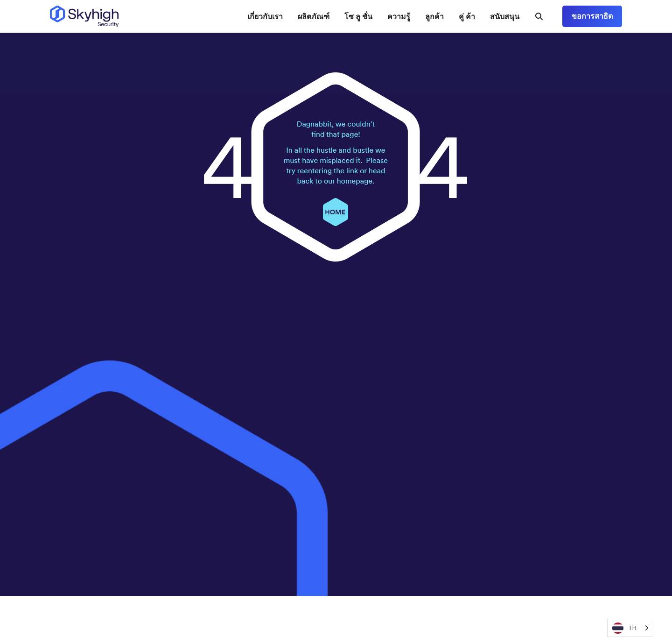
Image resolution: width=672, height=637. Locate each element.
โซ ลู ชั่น (358, 16)
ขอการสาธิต (592, 16)
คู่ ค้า (467, 16)
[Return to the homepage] (84, 16)
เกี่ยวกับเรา (265, 16)
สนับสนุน (505, 16)
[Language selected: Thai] (630, 628)
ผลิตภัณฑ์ (314, 16)
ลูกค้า (434, 16)
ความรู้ (399, 16)
